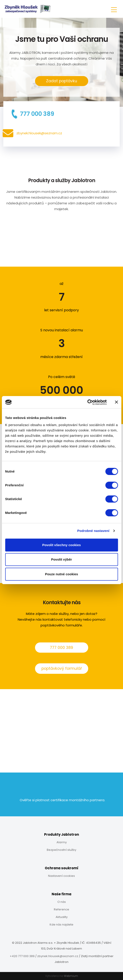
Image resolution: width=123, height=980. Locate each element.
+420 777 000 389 (22, 956)
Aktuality (62, 917)
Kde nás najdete (61, 925)
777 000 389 (61, 648)
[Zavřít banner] (116, 402)
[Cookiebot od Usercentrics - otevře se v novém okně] (87, 402)
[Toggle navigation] (114, 9)
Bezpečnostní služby (61, 850)
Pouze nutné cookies (61, 574)
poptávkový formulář (62, 668)
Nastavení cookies (61, 876)
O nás (62, 902)
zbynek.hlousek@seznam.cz (58, 956)
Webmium (71, 976)
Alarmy (62, 842)
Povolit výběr (61, 559)
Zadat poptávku (62, 81)
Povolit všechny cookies (61, 545)
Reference (61, 909)
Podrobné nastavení (93, 531)
